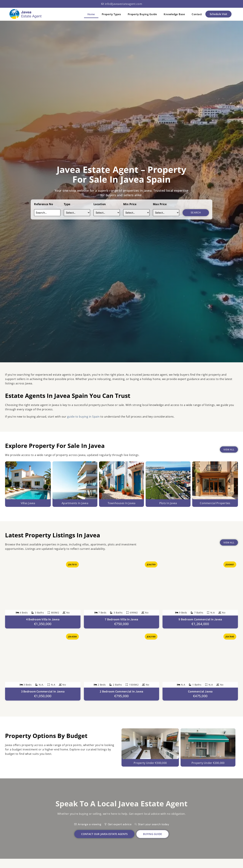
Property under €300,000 (150, 770)
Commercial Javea (200, 691)
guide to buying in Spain (84, 417)
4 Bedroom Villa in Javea (43, 619)
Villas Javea (28, 503)
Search (196, 213)
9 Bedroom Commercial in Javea (200, 619)
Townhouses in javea (122, 503)
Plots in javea (168, 503)
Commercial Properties (215, 503)
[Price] (136, 213)
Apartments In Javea (75, 503)
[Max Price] (166, 213)
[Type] (77, 213)
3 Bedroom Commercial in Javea (43, 691)
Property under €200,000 (208, 770)
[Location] (107, 213)
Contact (197, 14)
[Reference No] (47, 213)
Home (91, 14)
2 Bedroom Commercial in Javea (121, 691)
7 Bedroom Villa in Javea (121, 619)
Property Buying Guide (142, 14)
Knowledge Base (174, 14)
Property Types (111, 14)
